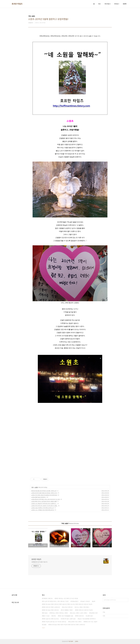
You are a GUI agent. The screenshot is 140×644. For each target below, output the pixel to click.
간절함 (45, 625)
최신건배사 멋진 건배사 (75, 622)
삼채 (94, 601)
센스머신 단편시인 (68, 607)
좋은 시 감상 (46, 616)
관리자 (77, 641)
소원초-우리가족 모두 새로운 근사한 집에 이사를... (44, 506)
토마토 (54, 616)
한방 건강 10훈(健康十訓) (66, 616)
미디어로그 (108, 4)
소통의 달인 (90, 616)
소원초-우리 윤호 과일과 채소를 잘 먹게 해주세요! (44, 495)
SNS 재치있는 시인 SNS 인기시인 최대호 (67, 598)
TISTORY (71, 641)
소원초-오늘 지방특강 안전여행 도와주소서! (43, 508)
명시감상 (45, 613)
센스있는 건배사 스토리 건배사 (79, 613)
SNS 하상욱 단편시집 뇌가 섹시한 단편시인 (54, 622)
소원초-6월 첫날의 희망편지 (38, 497)
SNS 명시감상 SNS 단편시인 (51, 610)
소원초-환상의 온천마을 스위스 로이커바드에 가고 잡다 (46, 499)
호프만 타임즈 (17, 4)
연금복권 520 (94, 613)
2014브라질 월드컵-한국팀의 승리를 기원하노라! (44, 491)
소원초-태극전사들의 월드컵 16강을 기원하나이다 (44, 493)
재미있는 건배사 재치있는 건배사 (59, 613)
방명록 (125, 4)
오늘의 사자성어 (86, 601)
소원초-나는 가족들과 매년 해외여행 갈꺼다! (43, 510)
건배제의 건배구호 (48, 598)
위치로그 (117, 4)
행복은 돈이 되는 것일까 (91, 622)
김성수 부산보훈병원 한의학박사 (87, 619)
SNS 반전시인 (80, 616)
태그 (100, 4)
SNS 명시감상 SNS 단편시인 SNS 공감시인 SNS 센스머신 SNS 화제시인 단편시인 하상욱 (67, 604)
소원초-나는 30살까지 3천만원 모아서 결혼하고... (44, 504)
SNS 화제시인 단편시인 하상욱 (84, 610)
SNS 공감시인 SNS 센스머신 (51, 619)
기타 (32, 487)
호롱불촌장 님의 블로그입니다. (40, 562)
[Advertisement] (53, 424)
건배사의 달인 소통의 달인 (69, 619)
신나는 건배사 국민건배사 (82, 607)
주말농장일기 (75, 601)
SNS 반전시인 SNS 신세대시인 (51, 607)
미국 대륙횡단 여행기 (67, 610)
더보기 (43, 628)
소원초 (36, 487)
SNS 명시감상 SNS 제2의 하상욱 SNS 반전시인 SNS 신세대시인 (67, 625)
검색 (126, 600)
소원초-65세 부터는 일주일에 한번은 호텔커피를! (44, 501)
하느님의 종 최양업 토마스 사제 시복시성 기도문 (56, 601)
